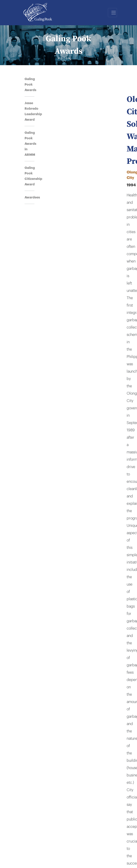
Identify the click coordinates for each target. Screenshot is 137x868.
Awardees (32, 197)
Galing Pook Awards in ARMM (30, 144)
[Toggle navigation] (112, 13)
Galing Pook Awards (30, 84)
